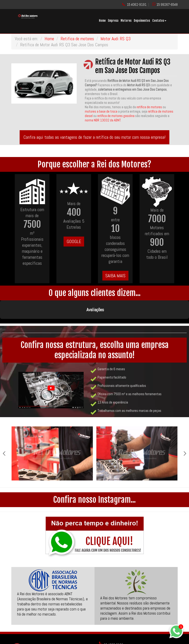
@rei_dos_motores (114, 634)
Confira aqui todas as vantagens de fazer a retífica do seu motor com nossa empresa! (94, 137)
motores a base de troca (101, 111)
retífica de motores (149, 107)
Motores (126, 21)
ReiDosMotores (111, 641)
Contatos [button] (159, 21)
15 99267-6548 (167, 5)
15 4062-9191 (137, 5)
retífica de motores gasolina (116, 116)
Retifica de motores (77, 39)
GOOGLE (74, 241)
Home (102, 21)
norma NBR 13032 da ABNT (103, 120)
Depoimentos (142, 21)
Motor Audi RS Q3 (116, 39)
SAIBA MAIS (115, 276)
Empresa (113, 21)
